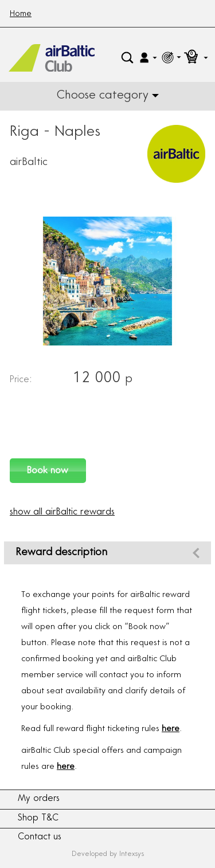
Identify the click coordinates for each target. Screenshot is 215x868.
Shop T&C (38, 818)
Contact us (40, 837)
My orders (39, 799)
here (171, 729)
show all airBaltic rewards (62, 512)
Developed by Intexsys (108, 854)
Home (21, 14)
